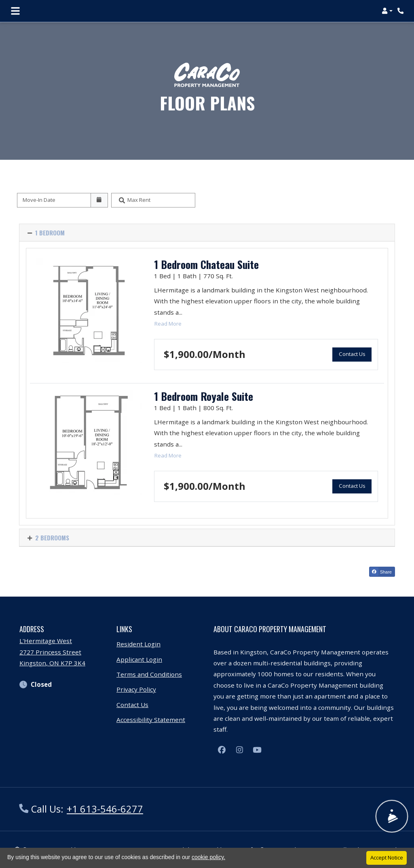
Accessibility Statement (151, 720)
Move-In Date (39, 200)
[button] (387, 11)
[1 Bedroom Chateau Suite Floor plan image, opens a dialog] (89, 311)
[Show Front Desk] (392, 817)
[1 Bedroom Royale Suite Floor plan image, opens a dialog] (89, 442)
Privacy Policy (136, 689)
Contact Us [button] (355, 353)
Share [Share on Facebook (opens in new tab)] (381, 572)
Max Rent (139, 200)
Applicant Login (139, 659)
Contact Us (132, 705)
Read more (168, 323)
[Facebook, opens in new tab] (222, 750)
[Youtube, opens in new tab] (257, 750)
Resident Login (138, 644)
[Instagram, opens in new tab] (239, 750)
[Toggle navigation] (15, 11)
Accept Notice (387, 857)
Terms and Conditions (149, 674)
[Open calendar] (99, 200)
